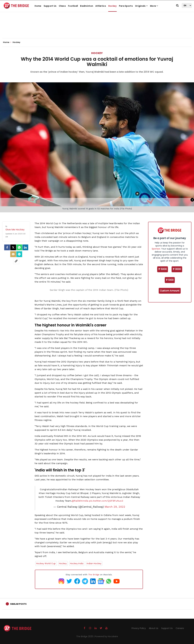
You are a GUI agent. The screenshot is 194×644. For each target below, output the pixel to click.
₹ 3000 (177, 269)
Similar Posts (18, 604)
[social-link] (16, 261)
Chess (62, 6)
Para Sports (126, 6)
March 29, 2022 (115, 507)
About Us (154, 628)
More (154, 6)
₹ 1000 (170, 280)
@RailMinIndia (80, 501)
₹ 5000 (163, 269)
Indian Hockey (94, 563)
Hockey (112, 6)
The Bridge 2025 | (86, 636)
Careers (180, 628)
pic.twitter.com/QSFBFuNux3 (106, 501)
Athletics (101, 6)
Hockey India (77, 563)
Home (38, 6)
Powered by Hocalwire (106, 636)
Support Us (50, 6)
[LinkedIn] (25, 247)
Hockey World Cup (46, 563)
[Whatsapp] (19, 247)
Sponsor (156, 249)
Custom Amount (170, 291)
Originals (141, 6)
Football (73, 6)
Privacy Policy (139, 628)
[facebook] (7, 247)
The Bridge (94, 575)
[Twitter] (13, 247)
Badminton (87, 6)
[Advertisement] (97, 29)
